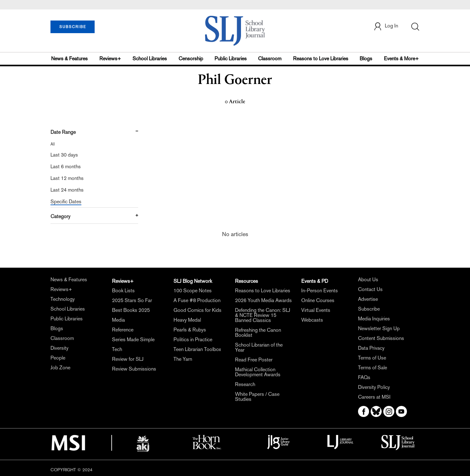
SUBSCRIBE (73, 27)
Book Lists (123, 291)
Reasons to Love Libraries (321, 59)
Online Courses (318, 300)
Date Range (63, 132)
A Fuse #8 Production (197, 300)
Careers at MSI (374, 397)
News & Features (69, 59)
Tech (117, 349)
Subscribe (369, 309)
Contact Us (370, 289)
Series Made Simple (133, 339)
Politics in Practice (193, 339)
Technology (63, 299)
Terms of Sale (373, 368)
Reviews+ (110, 59)
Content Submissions (381, 338)
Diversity (59, 348)
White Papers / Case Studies (257, 397)
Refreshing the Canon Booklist (258, 333)
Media (118, 320)
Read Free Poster (254, 360)
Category (60, 216)
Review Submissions (134, 369)
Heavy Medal (187, 320)
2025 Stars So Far (132, 300)
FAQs (364, 377)
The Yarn (183, 359)
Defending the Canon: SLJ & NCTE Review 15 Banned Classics (263, 315)
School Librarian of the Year (259, 347)
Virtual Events (316, 310)
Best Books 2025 (131, 310)
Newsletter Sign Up (379, 328)
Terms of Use (372, 358)
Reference (123, 330)
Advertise (368, 299)
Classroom (270, 59)
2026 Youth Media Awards (263, 300)
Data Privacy (371, 348)
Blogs (366, 59)
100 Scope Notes (193, 291)
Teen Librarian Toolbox (197, 349)
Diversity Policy (374, 387)
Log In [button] (386, 26)
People (58, 358)
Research (245, 384)
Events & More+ (401, 59)
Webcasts (312, 320)
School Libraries (150, 59)
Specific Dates (66, 202)
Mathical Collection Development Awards (258, 372)
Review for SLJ (128, 359)
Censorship (191, 59)
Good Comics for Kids (197, 310)
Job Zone (60, 368)
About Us (368, 280)
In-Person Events (320, 291)
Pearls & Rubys (190, 330)
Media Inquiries (374, 319)
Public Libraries (231, 59)
